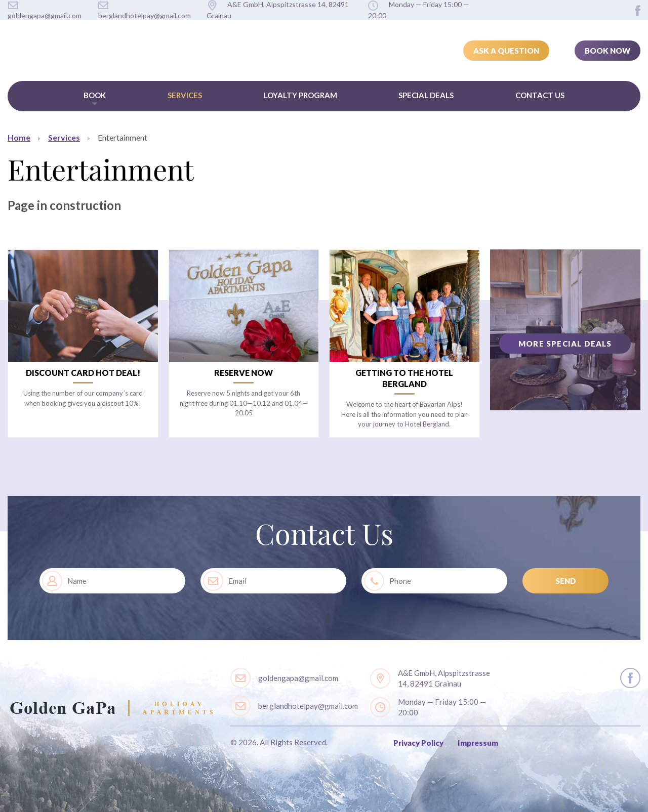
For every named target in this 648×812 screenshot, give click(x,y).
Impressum (478, 743)
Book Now (607, 51)
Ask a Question (506, 51)
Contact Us (540, 95)
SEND (566, 581)
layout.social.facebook (638, 11)
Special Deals (426, 95)
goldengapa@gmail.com (298, 678)
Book (95, 95)
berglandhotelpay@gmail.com (308, 706)
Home (19, 137)
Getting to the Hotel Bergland (404, 378)
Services (185, 95)
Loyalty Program (300, 95)
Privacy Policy (418, 743)
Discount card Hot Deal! (83, 373)
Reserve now (244, 373)
